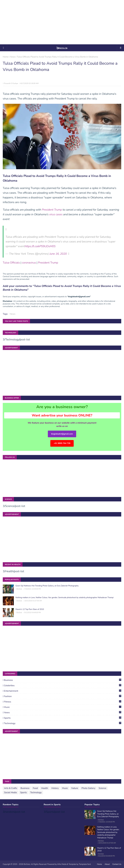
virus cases (56, 214)
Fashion (63, 696)
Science (102, 788)
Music (63, 707)
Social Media (10, 792)
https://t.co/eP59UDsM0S (40, 246)
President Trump (52, 210)
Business (63, 680)
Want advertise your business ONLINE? (62, 415)
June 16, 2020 (58, 254)
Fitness (63, 702)
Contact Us (117, 864)
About (107, 864)
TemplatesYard (85, 864)
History (55, 788)
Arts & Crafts (11, 788)
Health (45, 788)
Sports (63, 718)
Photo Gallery (88, 788)
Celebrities (63, 686)
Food (35, 788)
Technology (63, 723)
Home (6, 57)
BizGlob (19, 589)
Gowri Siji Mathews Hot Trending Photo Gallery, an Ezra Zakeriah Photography (47, 586)
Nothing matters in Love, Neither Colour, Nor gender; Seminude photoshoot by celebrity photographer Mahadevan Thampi (64, 598)
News (13, 57)
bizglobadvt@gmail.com (62, 434)
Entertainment (63, 691)
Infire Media (62, 864)
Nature (75, 788)
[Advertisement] (62, 22)
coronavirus (29, 263)
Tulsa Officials (11, 263)
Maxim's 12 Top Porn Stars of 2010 (30, 609)
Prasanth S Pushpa (11, 83)
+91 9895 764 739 (62, 443)
